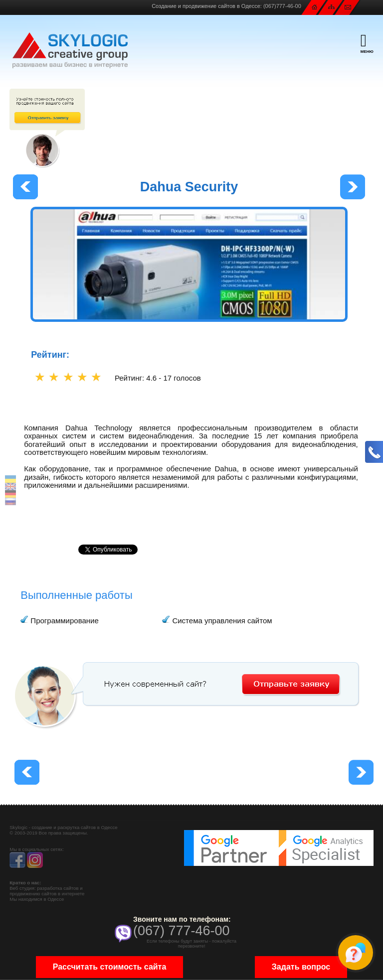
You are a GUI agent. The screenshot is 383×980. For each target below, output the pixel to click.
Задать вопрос (301, 967)
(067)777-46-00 (282, 6)
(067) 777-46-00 (182, 931)
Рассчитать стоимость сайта (110, 967)
